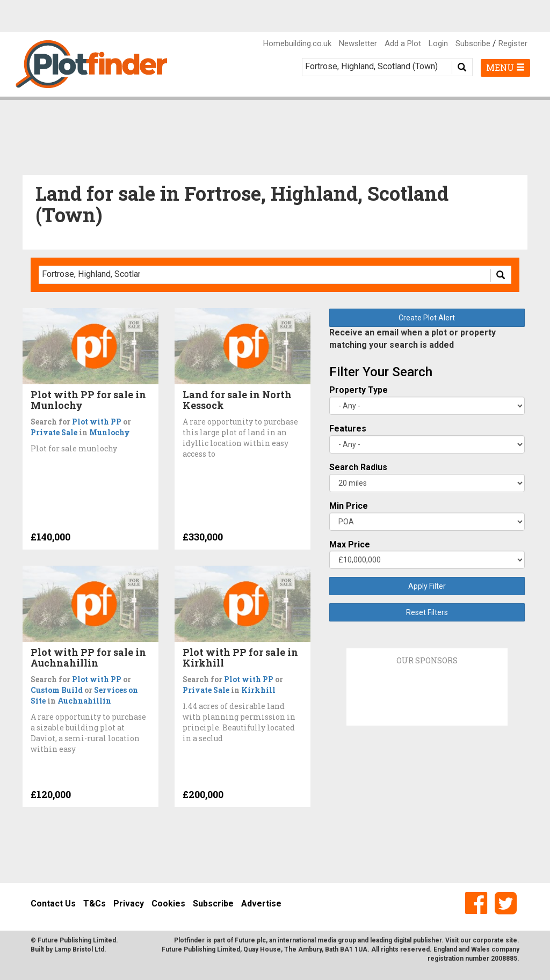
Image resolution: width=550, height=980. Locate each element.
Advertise (261, 904)
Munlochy (110, 432)
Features (348, 429)
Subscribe (473, 43)
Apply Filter (427, 586)
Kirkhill (258, 690)
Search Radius (358, 467)
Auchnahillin (84, 701)
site (511, 940)
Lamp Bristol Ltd (79, 949)
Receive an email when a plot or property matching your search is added (412, 339)
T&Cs (95, 904)
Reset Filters (427, 612)
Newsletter (358, 43)
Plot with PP (97, 422)
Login (438, 43)
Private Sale (54, 432)
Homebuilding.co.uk (297, 43)
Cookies (168, 904)
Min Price (349, 506)
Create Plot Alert (427, 318)
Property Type (359, 390)
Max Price (350, 544)
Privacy (129, 904)
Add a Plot (403, 43)
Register (513, 43)
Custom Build (57, 690)
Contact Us (53, 904)
